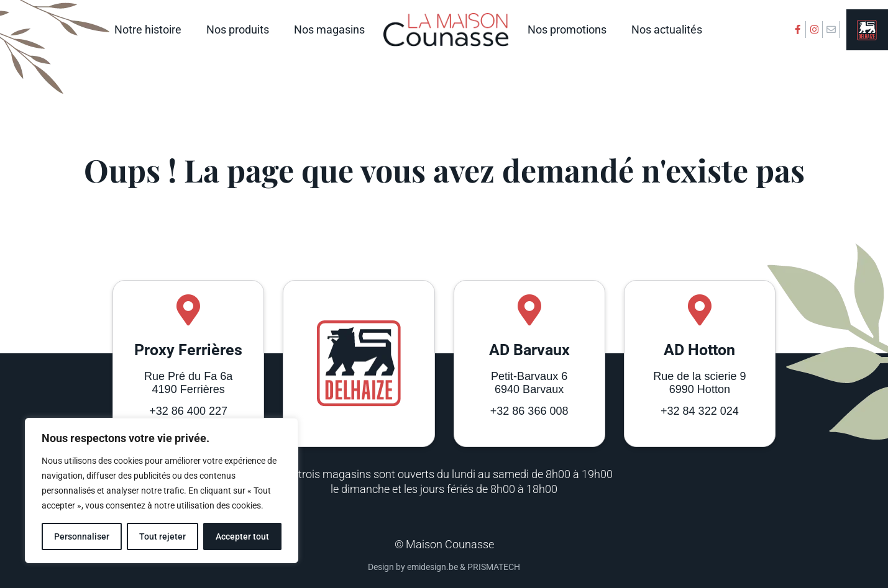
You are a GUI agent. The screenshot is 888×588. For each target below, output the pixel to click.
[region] (162, 491)
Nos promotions (567, 29)
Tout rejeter (162, 536)
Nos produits (238, 29)
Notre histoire (148, 29)
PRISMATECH (494, 567)
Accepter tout (242, 536)
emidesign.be (433, 567)
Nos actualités (667, 29)
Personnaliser (82, 536)
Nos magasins (329, 29)
